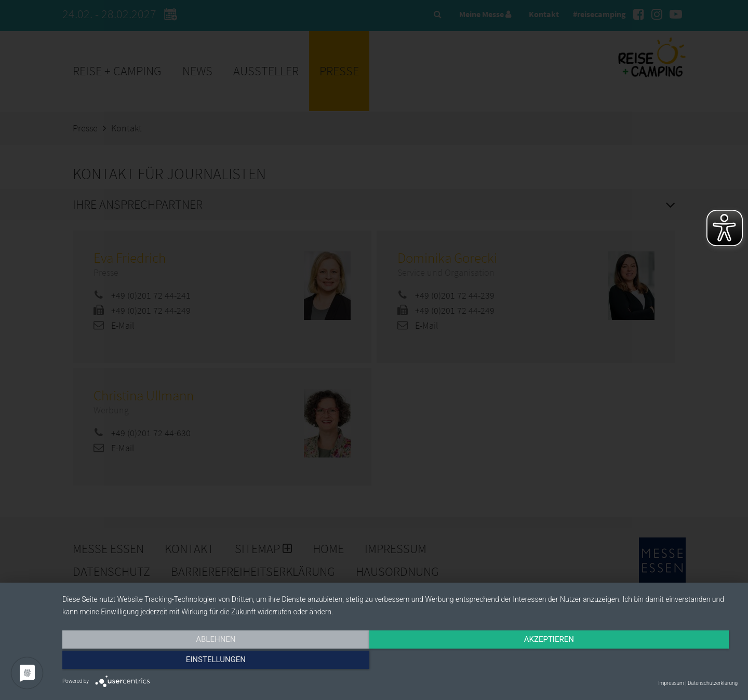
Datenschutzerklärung (713, 683)
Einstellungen (636, 662)
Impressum (671, 683)
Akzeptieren (400, 662)
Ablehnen (164, 662)
